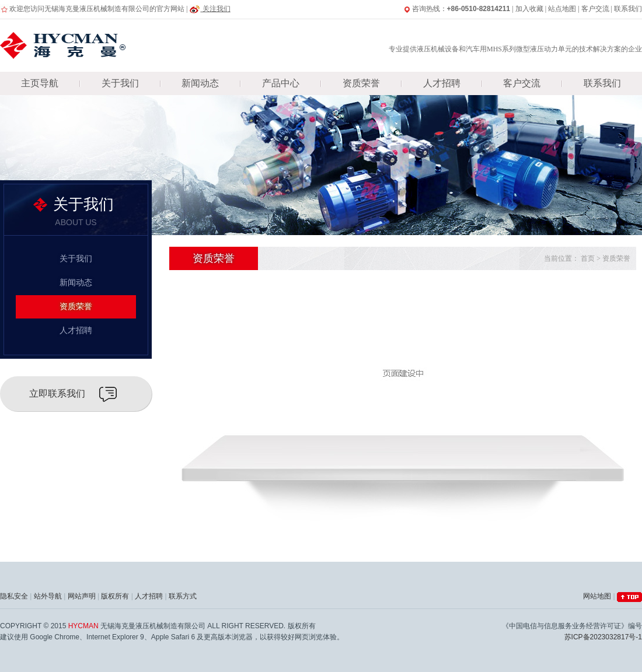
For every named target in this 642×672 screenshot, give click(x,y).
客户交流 (595, 9)
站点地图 (562, 9)
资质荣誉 (361, 83)
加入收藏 (529, 9)
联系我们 (628, 9)
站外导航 (48, 596)
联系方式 (183, 596)
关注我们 (210, 9)
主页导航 (40, 83)
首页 (588, 258)
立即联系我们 (57, 393)
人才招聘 (442, 83)
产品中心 (281, 83)
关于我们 (120, 83)
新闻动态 (200, 83)
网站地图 (597, 596)
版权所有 (115, 596)
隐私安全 (14, 596)
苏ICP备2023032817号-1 (603, 637)
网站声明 (82, 596)
